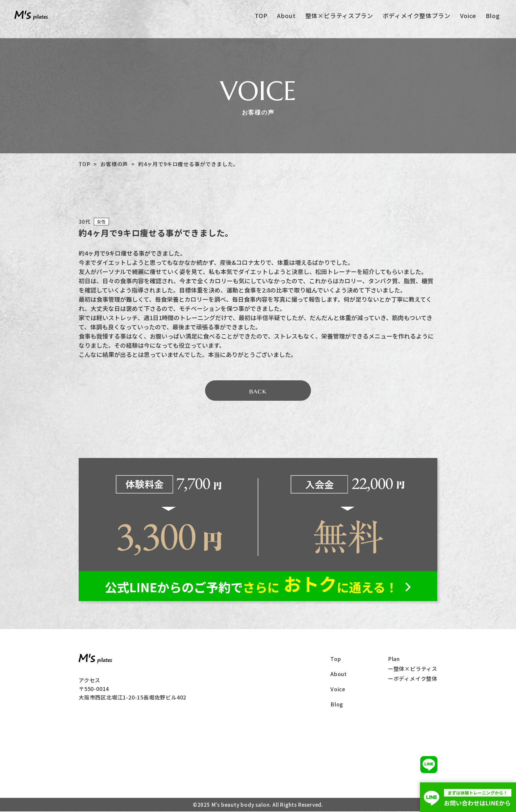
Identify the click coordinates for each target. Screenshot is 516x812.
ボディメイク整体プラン (416, 17)
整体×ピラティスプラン (339, 17)
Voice (468, 17)
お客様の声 (114, 164)
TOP (261, 17)
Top (336, 659)
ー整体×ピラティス (413, 669)
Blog (492, 17)
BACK (258, 392)
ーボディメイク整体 (413, 679)
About (286, 17)
